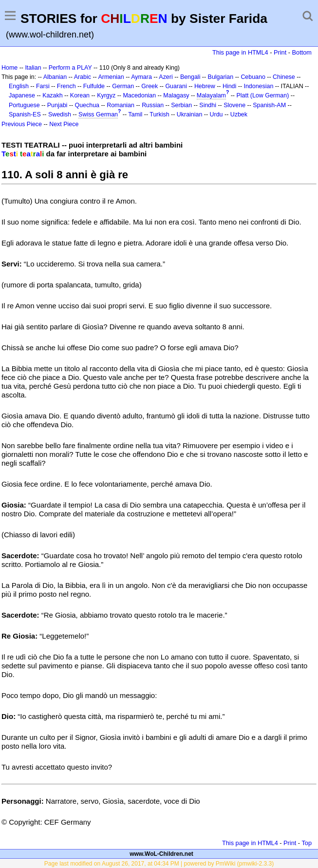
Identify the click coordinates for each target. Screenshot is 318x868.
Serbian (181, 105)
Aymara (141, 77)
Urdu (216, 114)
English (19, 86)
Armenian (111, 77)
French (66, 86)
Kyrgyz (106, 95)
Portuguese (24, 105)
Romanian (121, 105)
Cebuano (253, 77)
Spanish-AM (269, 105)
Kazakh (53, 95)
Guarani (176, 86)
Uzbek (239, 114)
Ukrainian (190, 114)
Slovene (234, 105)
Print (280, 52)
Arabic (83, 77)
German (123, 86)
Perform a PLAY (70, 68)
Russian (153, 105)
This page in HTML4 (240, 52)
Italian (33, 68)
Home (9, 68)
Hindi (229, 86)
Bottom (302, 52)
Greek (150, 86)
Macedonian (139, 95)
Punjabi (57, 105)
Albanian (55, 77)
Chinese (284, 77)
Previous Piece (22, 124)
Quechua (87, 105)
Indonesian (259, 86)
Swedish (60, 114)
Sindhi (208, 105)
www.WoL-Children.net (161, 854)
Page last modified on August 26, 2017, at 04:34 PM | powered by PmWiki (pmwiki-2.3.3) (159, 864)
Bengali (190, 77)
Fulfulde (94, 86)
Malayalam (211, 95)
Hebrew (205, 86)
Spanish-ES (25, 114)
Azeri (166, 77)
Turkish (159, 114)
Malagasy (176, 95)
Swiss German (98, 114)
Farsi (43, 86)
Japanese (22, 95)
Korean (80, 95)
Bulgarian (221, 77)
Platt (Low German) (262, 95)
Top (307, 843)
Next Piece (64, 124)
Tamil (135, 114)
